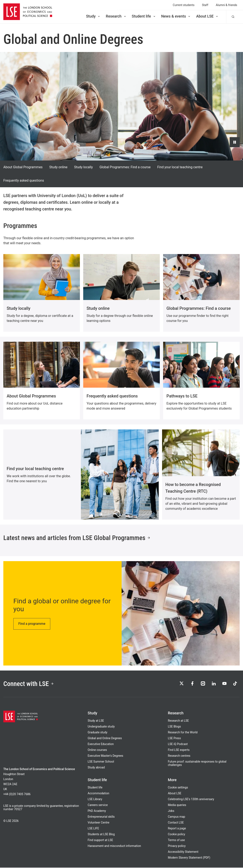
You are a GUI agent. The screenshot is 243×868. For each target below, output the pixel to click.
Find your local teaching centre (180, 167)
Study (93, 16)
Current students (184, 5)
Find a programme (32, 624)
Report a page (177, 829)
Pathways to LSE (182, 396)
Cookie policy (177, 835)
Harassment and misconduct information (114, 846)
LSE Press (174, 739)
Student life (144, 16)
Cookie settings (178, 788)
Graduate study (97, 733)
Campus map (177, 817)
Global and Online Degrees (105, 739)
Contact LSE (176, 823)
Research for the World (183, 733)
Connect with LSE (29, 684)
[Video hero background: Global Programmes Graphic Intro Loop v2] (121, 106)
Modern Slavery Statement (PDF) (189, 858)
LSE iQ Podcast (178, 744)
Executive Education (101, 744)
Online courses (97, 750)
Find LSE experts (179, 750)
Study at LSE (96, 721)
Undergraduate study (101, 727)
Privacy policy (177, 846)
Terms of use (176, 840)
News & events (176, 16)
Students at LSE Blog (101, 835)
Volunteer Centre (98, 823)
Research (116, 16)
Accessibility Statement (183, 852)
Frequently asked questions (24, 180)
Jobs (171, 811)
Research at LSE (178, 721)
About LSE (207, 16)
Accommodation (98, 794)
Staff (205, 5)
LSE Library (95, 800)
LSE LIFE (93, 829)
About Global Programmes (23, 167)
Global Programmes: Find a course (125, 167)
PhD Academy (97, 811)
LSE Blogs (174, 727)
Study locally (83, 167)
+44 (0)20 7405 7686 (17, 795)
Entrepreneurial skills (101, 817)
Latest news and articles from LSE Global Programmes (78, 538)
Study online (58, 167)
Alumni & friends (226, 5)
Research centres (179, 756)
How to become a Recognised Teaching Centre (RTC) (193, 488)
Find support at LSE (100, 840)
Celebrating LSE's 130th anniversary (191, 800)
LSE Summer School (101, 762)
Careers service (98, 805)
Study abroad (96, 768)
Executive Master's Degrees (105, 756)
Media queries (177, 805)
